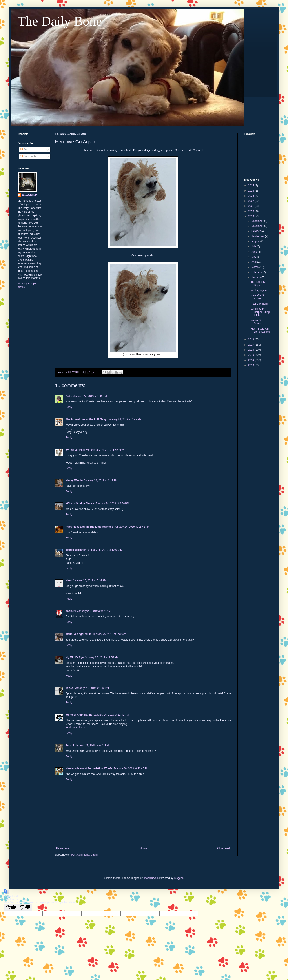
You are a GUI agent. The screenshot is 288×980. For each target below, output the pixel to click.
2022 (252, 201)
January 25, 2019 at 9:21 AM (94, 611)
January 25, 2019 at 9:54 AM (102, 657)
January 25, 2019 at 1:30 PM (92, 688)
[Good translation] (11, 908)
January (256, 277)
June (254, 252)
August (256, 241)
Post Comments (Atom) (85, 855)
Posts (25, 150)
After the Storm (260, 304)
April (254, 262)
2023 (252, 196)
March (255, 267)
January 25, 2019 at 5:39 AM (90, 580)
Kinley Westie (74, 480)
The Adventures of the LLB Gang (86, 419)
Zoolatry (71, 611)
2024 (252, 191)
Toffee (70, 688)
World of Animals (75, 728)
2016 (252, 350)
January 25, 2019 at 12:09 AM (105, 550)
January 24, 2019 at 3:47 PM (125, 419)
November (258, 226)
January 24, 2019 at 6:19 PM (101, 480)
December (258, 221)
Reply (69, 407)
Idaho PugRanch (76, 550)
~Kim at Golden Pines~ (80, 504)
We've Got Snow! (257, 322)
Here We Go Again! (258, 297)
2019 (252, 216)
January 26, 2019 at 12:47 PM (111, 715)
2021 (252, 206)
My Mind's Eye (75, 657)
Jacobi (70, 745)
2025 (252, 186)
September (258, 236)
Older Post (223, 848)
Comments (28, 156)
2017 (252, 345)
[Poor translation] (25, 908)
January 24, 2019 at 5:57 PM (107, 450)
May (254, 257)
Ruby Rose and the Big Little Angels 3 (89, 527)
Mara (69, 580)
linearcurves (151, 878)
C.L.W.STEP (29, 195)
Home (144, 848)
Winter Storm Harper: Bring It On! (260, 312)
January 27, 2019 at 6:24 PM (92, 745)
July (254, 246)
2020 (252, 211)
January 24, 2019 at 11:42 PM (132, 527)
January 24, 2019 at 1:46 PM (90, 396)
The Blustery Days (258, 283)
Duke (69, 396)
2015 (252, 355)
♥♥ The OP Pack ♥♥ (77, 450)
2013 (252, 365)
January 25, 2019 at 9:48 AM (109, 634)
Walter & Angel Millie (78, 634)
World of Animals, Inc (79, 715)
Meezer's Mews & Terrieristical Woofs (89, 768)
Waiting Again (259, 290)
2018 (252, 339)
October (256, 231)
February (257, 272)
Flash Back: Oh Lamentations (260, 330)
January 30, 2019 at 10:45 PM (131, 768)
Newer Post (63, 848)
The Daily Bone (60, 21)
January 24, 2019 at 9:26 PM (112, 504)
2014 (252, 360)
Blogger (178, 878)
